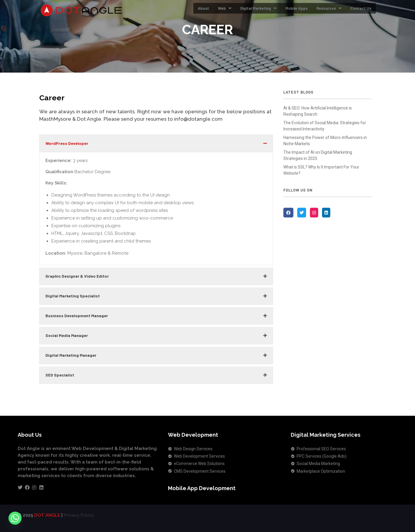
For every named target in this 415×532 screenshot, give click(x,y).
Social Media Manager (67, 335)
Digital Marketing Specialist (73, 296)
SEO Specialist (60, 375)
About (186, 10)
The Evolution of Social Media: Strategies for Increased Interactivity (325, 126)
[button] (156, 143)
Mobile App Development (202, 488)
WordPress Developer (67, 143)
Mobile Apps (288, 10)
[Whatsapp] (15, 518)
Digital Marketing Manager (71, 355)
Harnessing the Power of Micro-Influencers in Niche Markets (325, 141)
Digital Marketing (246, 10)
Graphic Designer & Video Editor (77, 276)
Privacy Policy (79, 515)
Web (209, 10)
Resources (324, 10)
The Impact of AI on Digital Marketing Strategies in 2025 (318, 155)
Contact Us (359, 10)
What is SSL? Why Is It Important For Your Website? (321, 170)
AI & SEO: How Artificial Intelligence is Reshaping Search (318, 111)
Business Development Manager (77, 316)
